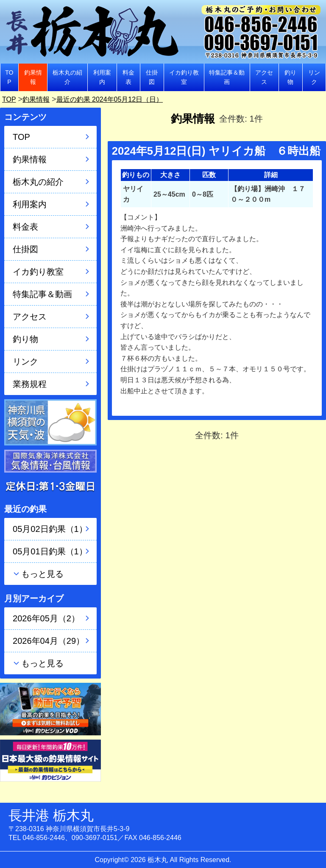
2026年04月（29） (49, 641)
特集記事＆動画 (227, 77)
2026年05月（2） (46, 618)
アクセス (264, 77)
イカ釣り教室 (184, 77)
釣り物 (290, 77)
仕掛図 (152, 77)
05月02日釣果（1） (50, 529)
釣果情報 (33, 77)
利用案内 (102, 77)
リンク (314, 77)
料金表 (128, 77)
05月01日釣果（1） (50, 551)
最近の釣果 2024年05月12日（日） (121, 99)
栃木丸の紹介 (67, 77)
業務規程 (30, 384)
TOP (9, 77)
